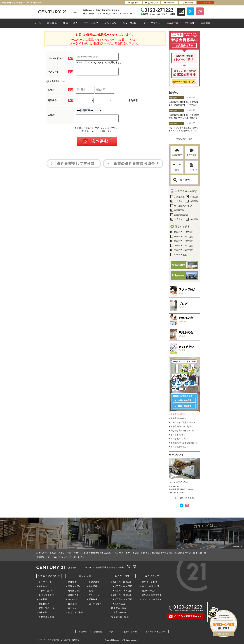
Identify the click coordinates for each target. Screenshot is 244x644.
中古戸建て (192, 152)
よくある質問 (177, 435)
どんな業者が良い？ (180, 447)
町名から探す (75, 591)
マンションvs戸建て (152, 599)
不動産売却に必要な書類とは (184, 443)
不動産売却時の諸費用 (181, 427)
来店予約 (83, 632)
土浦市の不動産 (119, 612)
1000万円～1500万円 (122, 582)
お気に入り (152, 3)
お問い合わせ (131, 632)
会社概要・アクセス (184, 498)
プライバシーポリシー (154, 632)
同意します (88, 131)
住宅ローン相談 (76, 612)
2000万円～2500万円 (122, 591)
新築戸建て (177, 152)
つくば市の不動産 (120, 617)
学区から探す (75, 586)
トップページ (45, 582)
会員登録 (72, 604)
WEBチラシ (74, 599)
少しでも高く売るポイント (183, 431)
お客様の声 (44, 604)
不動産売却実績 (178, 414)
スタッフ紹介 (45, 591)
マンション (192, 167)
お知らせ (43, 586)
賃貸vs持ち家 (149, 591)
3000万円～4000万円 (122, 599)
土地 (177, 167)
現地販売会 (73, 595)
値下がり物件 (95, 604)
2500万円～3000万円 (122, 595)
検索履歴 (188, 3)
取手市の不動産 (119, 608)
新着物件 (93, 599)
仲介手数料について (180, 439)
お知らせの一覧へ (184, 139)
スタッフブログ (46, 595)
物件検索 (182, 180)
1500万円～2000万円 (122, 586)
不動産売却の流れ (179, 418)
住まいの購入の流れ (152, 586)
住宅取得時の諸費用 (152, 595)
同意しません (106, 131)
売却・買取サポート (49, 608)
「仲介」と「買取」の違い (183, 422)
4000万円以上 (118, 604)
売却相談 (43, 612)
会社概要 (43, 599)
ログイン (72, 608)
